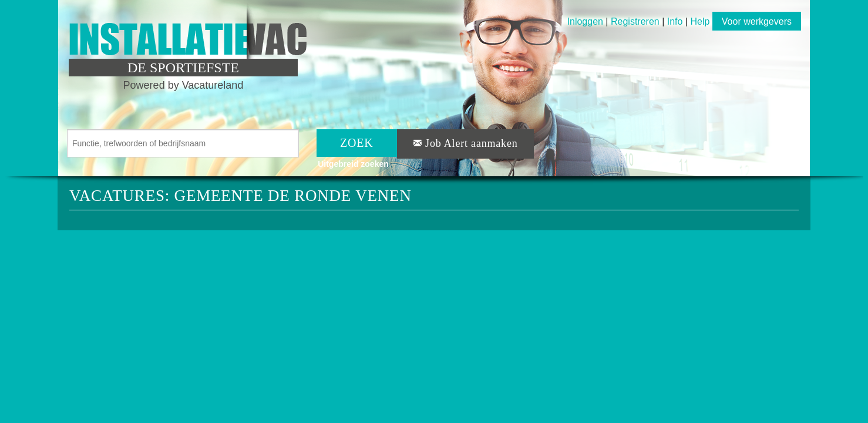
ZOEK (357, 143)
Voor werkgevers (757, 21)
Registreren (636, 21)
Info (675, 21)
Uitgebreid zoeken (353, 164)
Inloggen (585, 21)
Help (700, 21)
